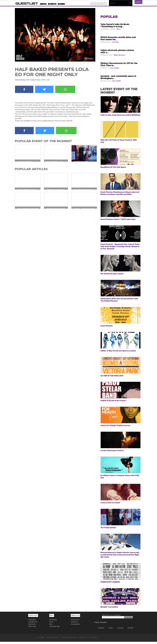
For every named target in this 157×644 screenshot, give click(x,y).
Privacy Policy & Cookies (68, 640)
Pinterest (129, 630)
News (43, 4)
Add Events (32, 626)
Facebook (99, 630)
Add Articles (32, 628)
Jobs (51, 626)
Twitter (109, 630)
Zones (61, 4)
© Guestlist (41, 640)
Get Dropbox (93, 640)
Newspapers (32, 622)
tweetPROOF (83, 640)
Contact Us (74, 624)
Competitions (33, 624)
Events (52, 4)
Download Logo (54, 628)
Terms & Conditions (52, 640)
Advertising (53, 622)
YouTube (119, 630)
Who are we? (75, 622)
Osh (48, 80)
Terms (51, 624)
